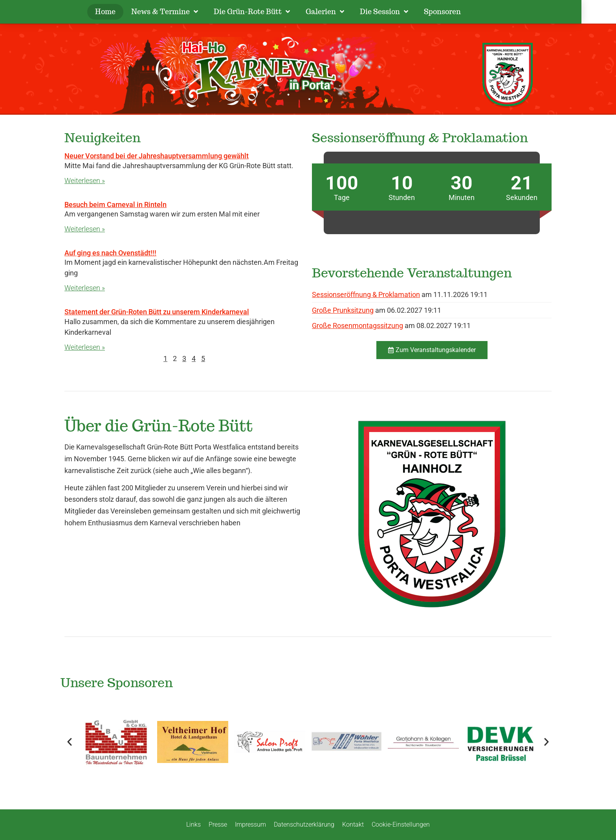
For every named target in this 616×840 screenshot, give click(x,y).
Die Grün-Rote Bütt (269, 12)
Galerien (343, 12)
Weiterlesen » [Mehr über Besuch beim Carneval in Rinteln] (85, 229)
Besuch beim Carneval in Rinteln (115, 204)
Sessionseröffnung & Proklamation (366, 294)
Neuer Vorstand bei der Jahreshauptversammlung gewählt (157, 156)
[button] (70, 742)
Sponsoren (460, 12)
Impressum (250, 824)
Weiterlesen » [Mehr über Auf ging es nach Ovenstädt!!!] (85, 288)
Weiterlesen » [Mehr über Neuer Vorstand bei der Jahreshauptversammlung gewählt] (85, 181)
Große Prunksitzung (343, 310)
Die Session (402, 12)
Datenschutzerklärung (304, 824)
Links (193, 824)
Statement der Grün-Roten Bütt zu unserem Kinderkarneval (157, 312)
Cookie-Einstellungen (401, 824)
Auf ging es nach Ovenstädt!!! (110, 253)
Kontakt (353, 824)
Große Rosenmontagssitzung (357, 326)
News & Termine (182, 12)
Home (123, 12)
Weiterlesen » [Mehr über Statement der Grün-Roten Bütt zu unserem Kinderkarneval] (85, 347)
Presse (218, 824)
